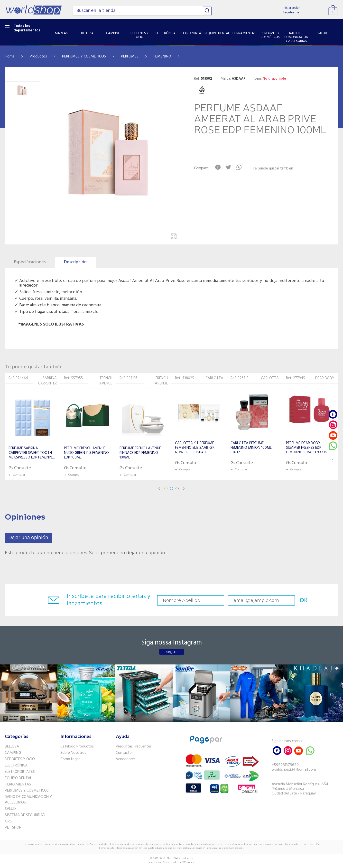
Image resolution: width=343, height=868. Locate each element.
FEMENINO (162, 56)
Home (10, 56)
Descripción (75, 262)
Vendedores (126, 759)
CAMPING (13, 753)
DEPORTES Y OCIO (20, 759)
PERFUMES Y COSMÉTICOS (84, 56)
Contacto (124, 753)
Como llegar (70, 759)
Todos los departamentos (27, 28)
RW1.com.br (188, 862)
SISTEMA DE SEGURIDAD (25, 815)
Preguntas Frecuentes (134, 747)
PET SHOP (13, 828)
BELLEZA (12, 747)
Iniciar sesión (292, 8)
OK (304, 601)
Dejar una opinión (28, 538)
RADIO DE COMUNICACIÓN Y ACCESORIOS (28, 800)
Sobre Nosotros (73, 753)
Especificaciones (30, 262)
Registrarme (291, 13)
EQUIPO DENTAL (18, 778)
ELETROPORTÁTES (20, 772)
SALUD (10, 809)
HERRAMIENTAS (18, 784)
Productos (38, 56)
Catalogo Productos (77, 747)
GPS (8, 821)
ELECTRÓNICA (16, 765)
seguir (171, 652)
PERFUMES (130, 56)
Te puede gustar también (273, 169)
